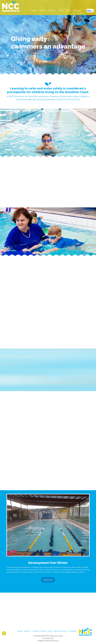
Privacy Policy (61, 631)
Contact (73, 631)
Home (20, 631)
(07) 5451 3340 (48, 638)
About (27, 631)
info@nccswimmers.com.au (48, 641)
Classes (36, 631)
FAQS (50, 631)
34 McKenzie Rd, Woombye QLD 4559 (48, 636)
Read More (48, 580)
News (43, 631)
